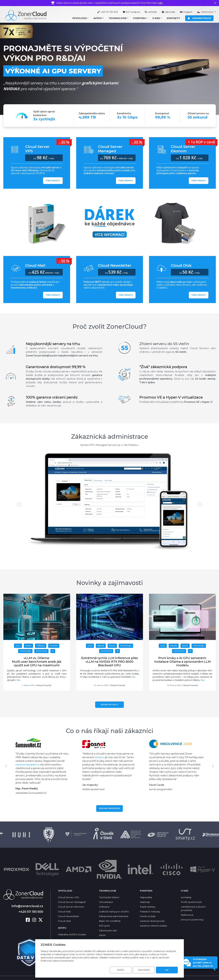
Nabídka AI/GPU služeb (72, 927)
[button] (80, 18)
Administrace (199, 18)
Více (19, 680)
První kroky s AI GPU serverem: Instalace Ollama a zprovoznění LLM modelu (182, 662)
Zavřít (121, 970)
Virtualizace (106, 894)
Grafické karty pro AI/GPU (114, 904)
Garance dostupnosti (152, 913)
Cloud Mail (64, 904)
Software (104, 899)
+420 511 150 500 (108, 12)
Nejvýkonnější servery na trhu (53, 344)
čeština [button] (206, 12)
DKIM (102, 927)
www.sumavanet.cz (27, 765)
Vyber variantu (53, 181)
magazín (186, 12)
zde (160, 3)
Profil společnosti (191, 894)
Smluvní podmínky (192, 912)
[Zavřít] (215, 3)
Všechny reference (109, 808)
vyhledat (151, 12)
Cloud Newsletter (69, 909)
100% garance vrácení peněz (52, 397)
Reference (187, 907)
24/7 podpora (131, 12)
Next (213, 766)
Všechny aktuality (109, 705)
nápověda (168, 12)
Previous (6, 766)
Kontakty (173, 18)
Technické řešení (109, 890)
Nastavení (144, 970)
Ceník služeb (148, 909)
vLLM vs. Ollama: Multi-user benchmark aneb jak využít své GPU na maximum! (37, 662)
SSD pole (104, 918)
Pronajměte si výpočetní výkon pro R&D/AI (63, 53)
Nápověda (146, 890)
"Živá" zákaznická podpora (163, 367)
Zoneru (100, 757)
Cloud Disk (65, 913)
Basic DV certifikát (110, 913)
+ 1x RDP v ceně (201, 142)
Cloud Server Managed (72, 894)
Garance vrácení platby (154, 918)
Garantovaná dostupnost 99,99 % (56, 367)
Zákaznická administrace (110, 437)
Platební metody (150, 904)
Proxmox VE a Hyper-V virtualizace (171, 397)
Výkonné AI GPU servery (53, 71)
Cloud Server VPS (68, 890)
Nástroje (145, 894)
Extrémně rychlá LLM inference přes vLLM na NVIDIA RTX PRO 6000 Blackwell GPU (110, 662)
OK (167, 970)
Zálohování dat (108, 923)
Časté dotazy (148, 899)
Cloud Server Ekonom (71, 899)
